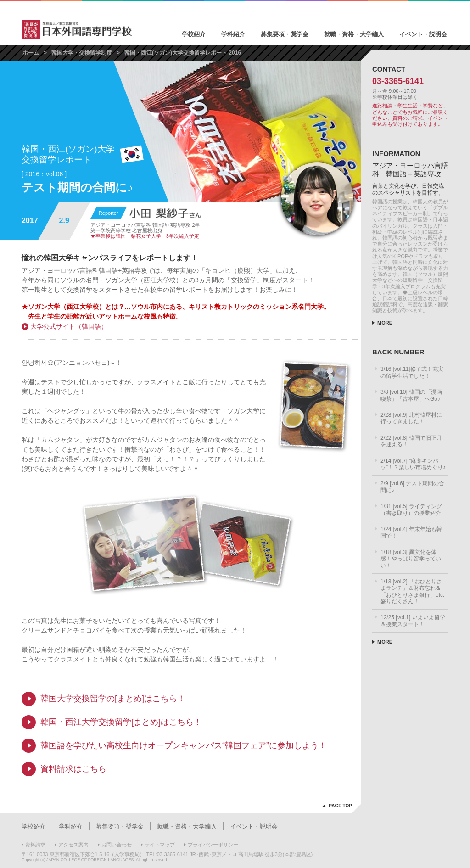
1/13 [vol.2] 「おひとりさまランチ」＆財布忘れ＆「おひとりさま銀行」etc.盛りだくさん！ (412, 591)
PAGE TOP (340, 806)
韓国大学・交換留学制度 (82, 53)
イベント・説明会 (423, 34)
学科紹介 (233, 34)
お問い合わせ (117, 845)
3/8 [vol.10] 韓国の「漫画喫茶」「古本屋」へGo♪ (411, 395)
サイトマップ (160, 845)
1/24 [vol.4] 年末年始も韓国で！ (411, 532)
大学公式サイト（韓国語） (69, 326)
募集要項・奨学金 (285, 34)
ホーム (31, 53)
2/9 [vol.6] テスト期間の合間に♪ (412, 487)
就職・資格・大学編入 (354, 34)
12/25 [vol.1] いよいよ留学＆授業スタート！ (413, 621)
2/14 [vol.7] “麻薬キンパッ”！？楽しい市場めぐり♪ (413, 464)
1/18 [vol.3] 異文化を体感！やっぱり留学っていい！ (411, 559)
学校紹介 (194, 34)
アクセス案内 (73, 845)
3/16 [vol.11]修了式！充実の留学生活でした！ (412, 372)
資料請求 (35, 845)
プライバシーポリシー (213, 845)
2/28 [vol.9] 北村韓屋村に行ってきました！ (411, 418)
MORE (385, 323)
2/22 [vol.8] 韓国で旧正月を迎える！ (411, 441)
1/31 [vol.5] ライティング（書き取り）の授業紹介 (411, 510)
